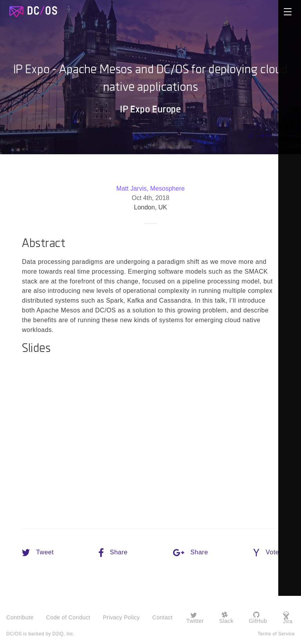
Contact (162, 617)
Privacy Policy (121, 617)
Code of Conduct (68, 617)
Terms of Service (276, 632)
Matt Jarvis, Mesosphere (150, 189)
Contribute (20, 617)
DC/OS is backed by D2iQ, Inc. (40, 632)
